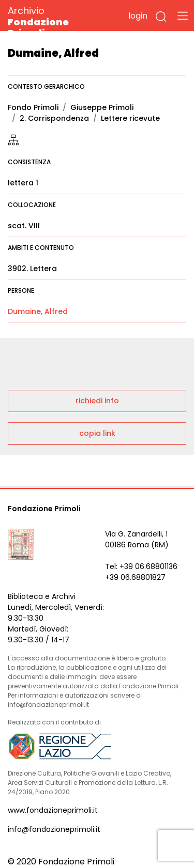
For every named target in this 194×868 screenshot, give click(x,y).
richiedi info (97, 401)
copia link (97, 433)
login (138, 16)
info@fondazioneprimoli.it (54, 829)
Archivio (57, 21)
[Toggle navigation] (183, 15)
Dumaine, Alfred (38, 311)
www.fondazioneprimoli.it (53, 810)
